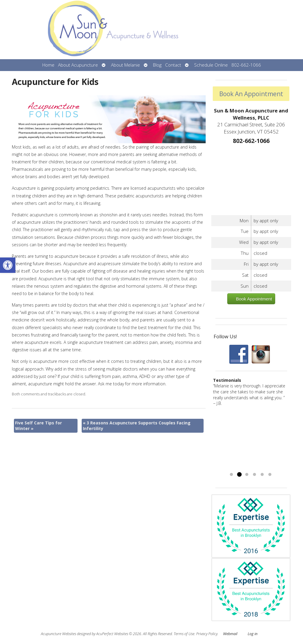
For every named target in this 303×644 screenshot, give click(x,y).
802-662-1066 (246, 65)
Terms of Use (184, 634)
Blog (157, 65)
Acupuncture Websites (58, 634)
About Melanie (125, 65)
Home (48, 65)
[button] (8, 265)
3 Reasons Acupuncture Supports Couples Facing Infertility (137, 426)
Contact (173, 65)
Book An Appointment (251, 94)
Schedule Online (211, 65)
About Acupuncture (78, 65)
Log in (253, 634)
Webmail (230, 634)
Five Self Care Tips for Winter (38, 426)
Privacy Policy (207, 634)
